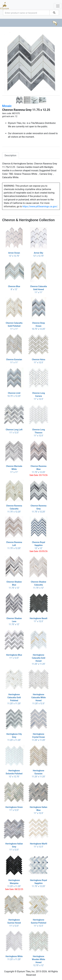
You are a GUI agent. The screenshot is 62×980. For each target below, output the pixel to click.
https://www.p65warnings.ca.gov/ (40, 206)
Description (10, 155)
